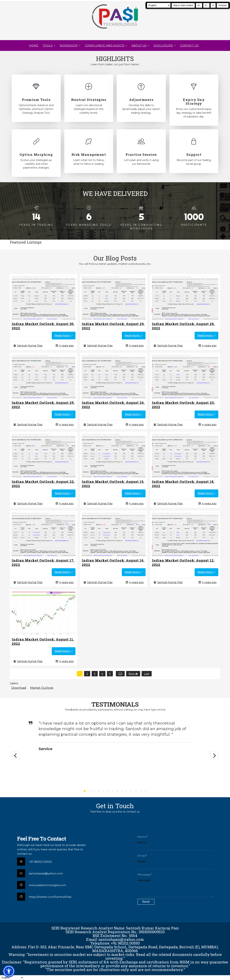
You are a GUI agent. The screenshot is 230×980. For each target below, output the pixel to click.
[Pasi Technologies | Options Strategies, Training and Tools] (115, 30)
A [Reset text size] (213, 5)
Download (19, 688)
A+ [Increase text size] (199, 5)
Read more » (63, 335)
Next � (133, 674)
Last (147, 674)
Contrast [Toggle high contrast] (223, 5)
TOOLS (48, 46)
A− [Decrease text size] (206, 5)
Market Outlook (42, 688)
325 (120, 674)
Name (142, 842)
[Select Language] (159, 5)
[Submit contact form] (146, 902)
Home (34, 46)
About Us (139, 46)
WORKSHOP (69, 46)
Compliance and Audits (105, 46)
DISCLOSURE (163, 46)
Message (144, 880)
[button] (9, 971)
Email (141, 861)
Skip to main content (183, 5)
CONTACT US (189, 46)
